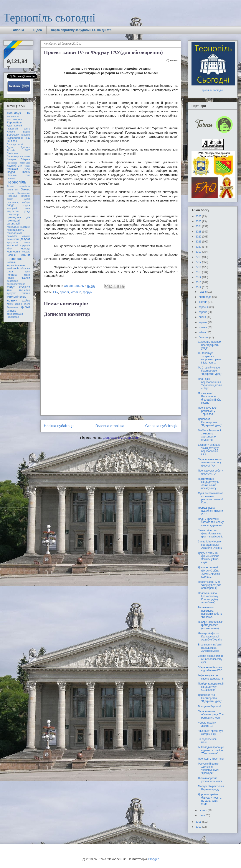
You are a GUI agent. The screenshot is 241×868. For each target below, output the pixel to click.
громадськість (15, 230)
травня (203, 327)
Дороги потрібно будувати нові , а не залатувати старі (210, 799)
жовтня (203, 302)
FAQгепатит (13, 116)
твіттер (26, 293)
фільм (26, 307)
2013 (199, 282)
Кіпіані (27, 166)
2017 (199, 262)
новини (11, 255)
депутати (12, 242)
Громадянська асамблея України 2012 (210, 511)
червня (203, 322)
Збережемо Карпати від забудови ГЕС (210, 669)
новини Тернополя (18, 257)
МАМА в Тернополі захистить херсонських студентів (209, 435)
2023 (199, 232)
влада (11, 205)
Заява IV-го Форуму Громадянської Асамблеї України (210, 545)
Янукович (25, 196)
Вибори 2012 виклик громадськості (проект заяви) (210, 625)
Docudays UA (18, 113)
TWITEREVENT (15, 120)
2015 (199, 272)
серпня (203, 312)
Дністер (25, 147)
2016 (199, 267)
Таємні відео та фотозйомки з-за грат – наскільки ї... (211, 533)
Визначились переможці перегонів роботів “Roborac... (210, 612)
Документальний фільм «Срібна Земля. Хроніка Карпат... (209, 572)
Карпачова (12, 163)
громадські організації (13, 222)
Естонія (11, 150)
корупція (25, 245)
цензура (11, 311)
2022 (199, 237)
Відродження (15, 138)
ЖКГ (28, 150)
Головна (18, 30)
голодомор (13, 214)
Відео (38, 30)
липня (203, 317)
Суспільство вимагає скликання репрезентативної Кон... (211, 498)
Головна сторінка (110, 426)
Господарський (15, 144)
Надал (11, 172)
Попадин (12, 175)
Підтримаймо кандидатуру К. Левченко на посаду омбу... (209, 484)
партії (27, 272)
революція (13, 281)
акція (10, 199)
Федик (10, 186)
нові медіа (13, 269)
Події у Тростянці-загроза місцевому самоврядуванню (211, 522)
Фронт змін (13, 190)
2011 (199, 822)
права (27, 275)
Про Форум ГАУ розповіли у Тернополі (207, 411)
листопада (205, 297)
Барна (27, 132)
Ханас (26, 189)
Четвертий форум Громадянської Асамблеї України (210, 636)
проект (64, 292)
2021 (199, 242)
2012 (199, 287)
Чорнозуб (12, 196)
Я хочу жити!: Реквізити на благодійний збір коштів (210, 398)
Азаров (11, 132)
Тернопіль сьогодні (50, 18)
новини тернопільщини (16, 264)
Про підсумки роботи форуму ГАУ (211, 472)
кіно (9, 249)
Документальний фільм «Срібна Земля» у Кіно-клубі (209, 558)
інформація (13, 317)
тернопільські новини (17, 298)
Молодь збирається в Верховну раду (211, 788)
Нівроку (25, 172)
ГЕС (27, 138)
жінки (27, 242)
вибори (26, 202)
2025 (199, 221)
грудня (203, 292)
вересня (204, 307)
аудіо (27, 199)
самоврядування (16, 284)
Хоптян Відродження (18, 193)
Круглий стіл (15, 166)
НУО (27, 169)
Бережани (13, 135)
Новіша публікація (59, 426)
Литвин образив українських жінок (210, 780)
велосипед (13, 202)
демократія (13, 239)
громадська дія (18, 217)
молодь (26, 249)
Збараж (25, 159)
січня (202, 815)
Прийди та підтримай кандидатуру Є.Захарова (211, 687)
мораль (26, 252)
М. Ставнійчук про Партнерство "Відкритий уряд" (210, 371)
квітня (203, 332)
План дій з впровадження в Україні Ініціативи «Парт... (210, 384)
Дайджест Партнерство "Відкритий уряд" (210, 422)
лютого (203, 810)
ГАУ (56, 292)
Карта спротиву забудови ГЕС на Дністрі (82, 30)
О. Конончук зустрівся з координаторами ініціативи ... (210, 358)
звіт (17, 245)
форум (88, 292)
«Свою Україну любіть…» (207, 724)
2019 (199, 252)
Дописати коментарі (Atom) (122, 438)
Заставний (25, 156)
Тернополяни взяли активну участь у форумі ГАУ (210, 463)
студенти (25, 287)
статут (11, 287)
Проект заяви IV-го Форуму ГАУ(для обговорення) (210, 585)
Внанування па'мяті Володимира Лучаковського (210, 648)
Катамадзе (25, 163)
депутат (25, 239)
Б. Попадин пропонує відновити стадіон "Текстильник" (211, 750)
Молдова (12, 169)
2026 (199, 216)
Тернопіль (17, 182)
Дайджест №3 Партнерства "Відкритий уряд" (210, 698)
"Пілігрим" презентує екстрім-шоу (210, 732)
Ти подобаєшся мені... (207, 741)
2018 (199, 257)
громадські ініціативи (18, 227)
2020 (199, 247)
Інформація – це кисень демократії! (211, 677)
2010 (199, 827)
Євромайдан (15, 123)
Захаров (12, 159)
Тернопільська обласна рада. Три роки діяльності (211, 715)
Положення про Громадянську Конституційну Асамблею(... (208, 598)
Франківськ (25, 186)
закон (10, 245)
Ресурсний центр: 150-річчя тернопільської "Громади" (209, 768)
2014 (199, 277)
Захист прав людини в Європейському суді (210, 659)
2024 (199, 226)
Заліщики (13, 153)
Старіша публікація (161, 426)
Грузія (10, 147)
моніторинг (14, 252)
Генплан (12, 141)
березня (204, 337)
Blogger (153, 859)
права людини (18, 278)
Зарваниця (13, 156)
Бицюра (26, 135)
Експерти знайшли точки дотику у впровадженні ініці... (209, 450)
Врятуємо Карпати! (210, 706)
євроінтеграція (15, 314)
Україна (76, 292)
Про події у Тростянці (211, 759)
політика (12, 275)
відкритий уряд (18, 211)
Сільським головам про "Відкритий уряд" (210, 345)
